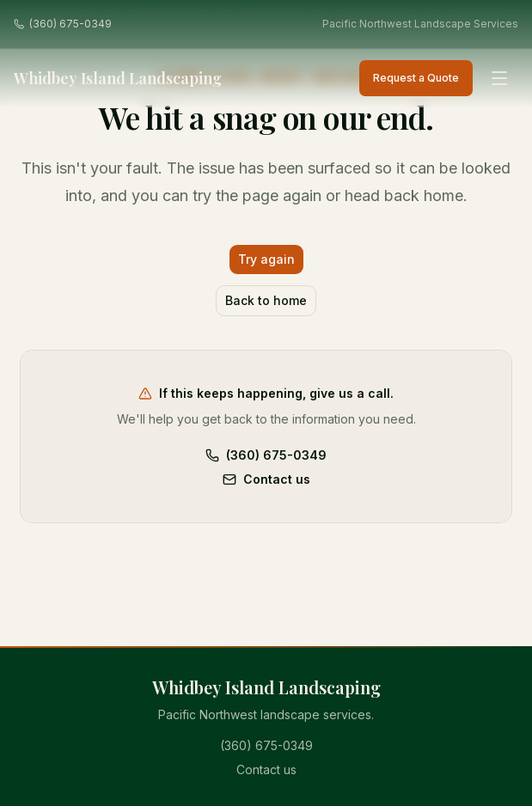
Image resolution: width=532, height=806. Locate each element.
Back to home (266, 300)
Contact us (266, 479)
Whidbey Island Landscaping (118, 79)
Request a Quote (416, 78)
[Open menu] (499, 78)
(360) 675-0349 (63, 24)
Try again (266, 259)
